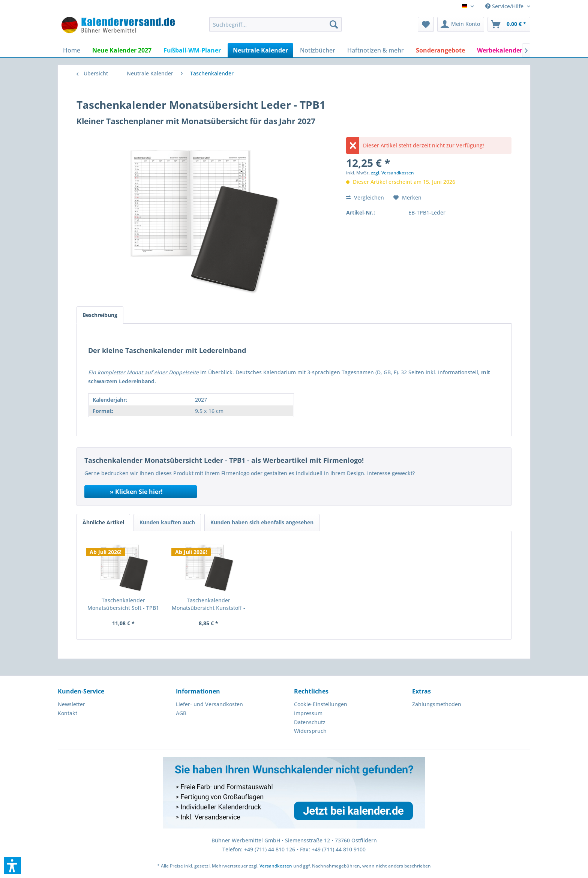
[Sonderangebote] (440, 50)
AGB (181, 713)
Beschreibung (100, 315)
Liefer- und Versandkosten (209, 704)
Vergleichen (365, 197)
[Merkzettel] (426, 24)
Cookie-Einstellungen (321, 704)
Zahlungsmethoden (437, 704)
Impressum (308, 713)
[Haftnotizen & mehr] (376, 50)
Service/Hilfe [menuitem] (505, 6)
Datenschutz (310, 722)
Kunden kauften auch (167, 522)
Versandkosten (276, 866)
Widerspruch (310, 731)
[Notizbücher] (318, 50)
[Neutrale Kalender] (260, 50)
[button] (12, 866)
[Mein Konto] (461, 24)
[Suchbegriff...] (275, 24)
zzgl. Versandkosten (392, 173)
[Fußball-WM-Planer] (192, 50)
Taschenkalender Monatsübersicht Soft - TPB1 (123, 604)
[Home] (72, 50)
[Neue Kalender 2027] (122, 50)
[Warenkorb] (509, 24)
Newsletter (71, 704)
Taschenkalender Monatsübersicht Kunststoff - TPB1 (208, 604)
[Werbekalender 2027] (507, 50)
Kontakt (67, 713)
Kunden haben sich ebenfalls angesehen (262, 522)
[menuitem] (275, 24)
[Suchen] (334, 24)
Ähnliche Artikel (103, 522)
